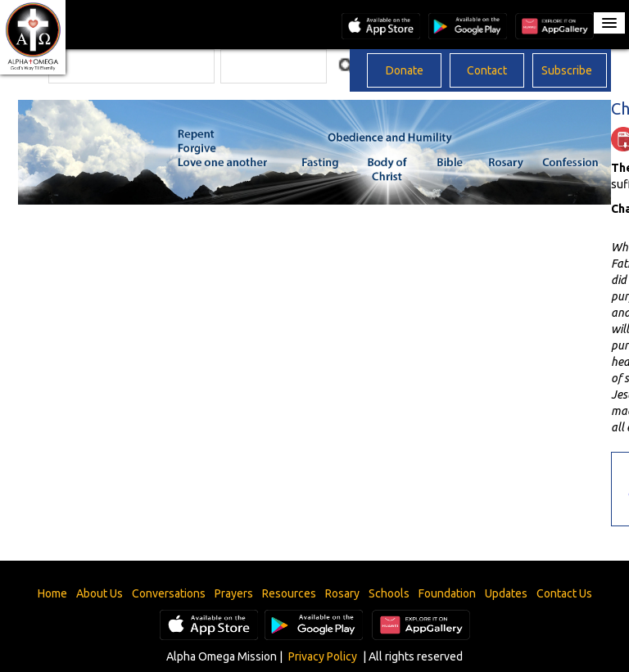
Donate (405, 70)
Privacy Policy (323, 656)
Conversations (169, 593)
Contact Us (564, 593)
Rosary (342, 593)
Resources (289, 593)
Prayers (234, 593)
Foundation (447, 593)
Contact (487, 70)
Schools (389, 593)
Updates (506, 593)
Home (52, 593)
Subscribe (567, 70)
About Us (100, 593)
